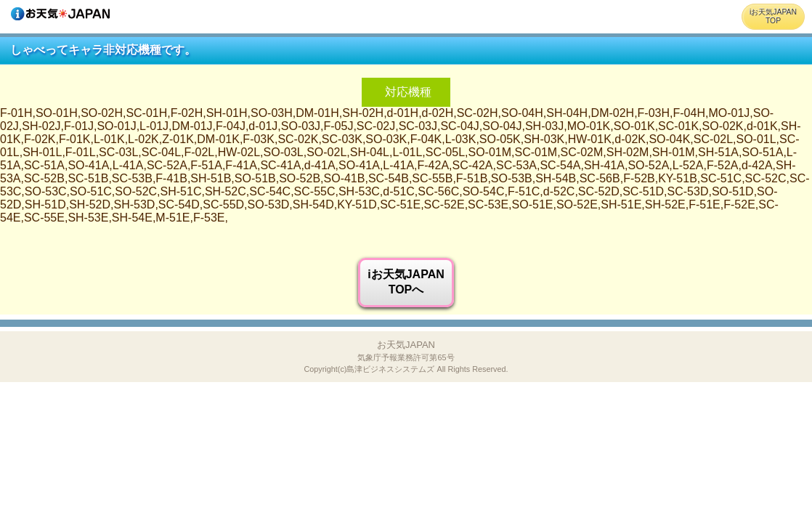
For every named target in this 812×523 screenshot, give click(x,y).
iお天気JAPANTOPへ (406, 282)
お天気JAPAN (406, 356)
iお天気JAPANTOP (773, 16)
